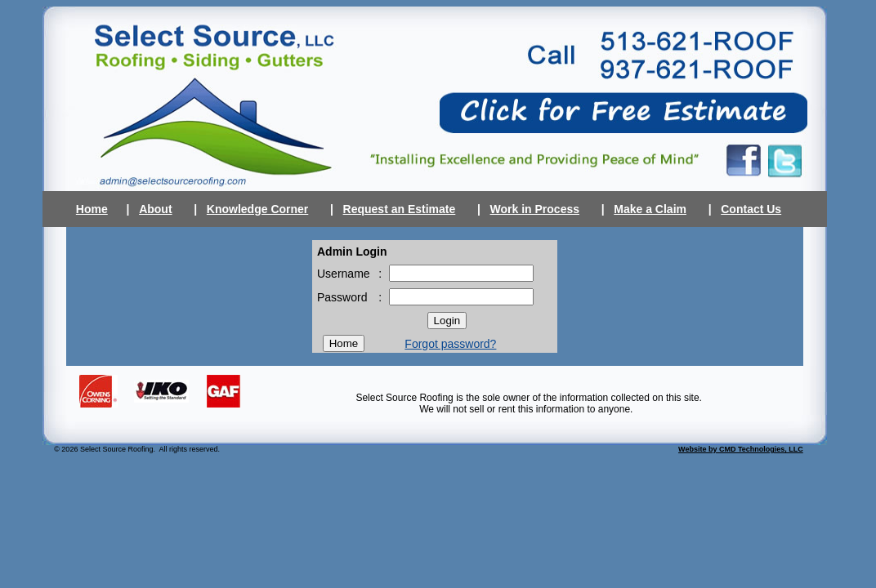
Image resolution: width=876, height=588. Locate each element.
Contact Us (751, 209)
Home (92, 209)
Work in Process (535, 209)
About (155, 209)
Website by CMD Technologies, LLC (741, 449)
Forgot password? (450, 344)
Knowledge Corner (257, 209)
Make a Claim (650, 209)
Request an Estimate (400, 209)
